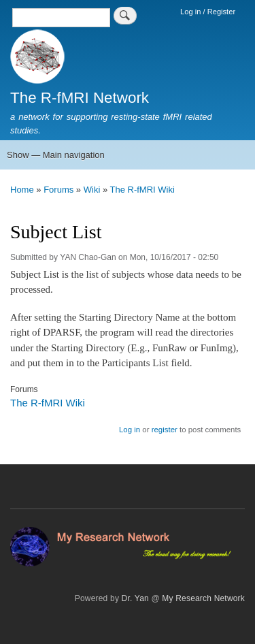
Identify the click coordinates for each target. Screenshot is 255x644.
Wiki (92, 190)
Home (22, 190)
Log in (130, 430)
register (165, 430)
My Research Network (203, 598)
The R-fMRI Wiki (142, 190)
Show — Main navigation (56, 155)
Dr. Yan (135, 598)
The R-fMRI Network (80, 98)
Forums (58, 190)
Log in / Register (208, 12)
